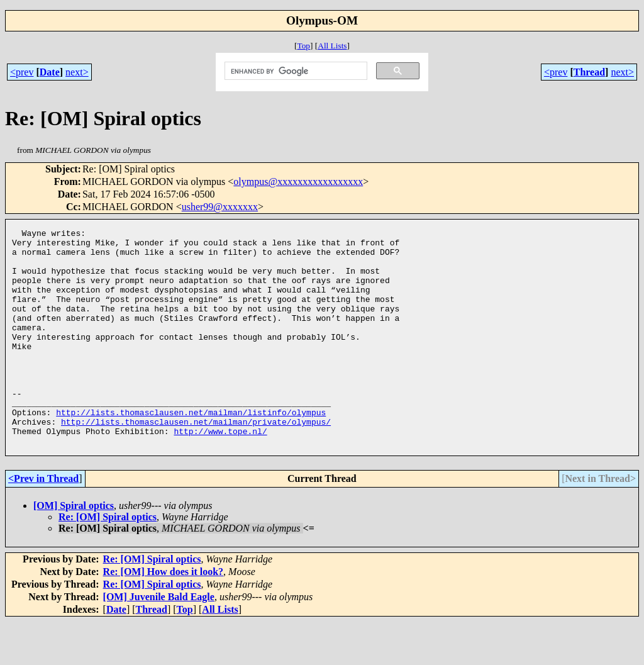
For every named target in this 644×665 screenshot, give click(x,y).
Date (50, 72)
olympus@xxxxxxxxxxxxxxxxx (298, 182)
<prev (22, 72)
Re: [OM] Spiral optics (108, 560)
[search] (295, 71)
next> (77, 72)
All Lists (332, 46)
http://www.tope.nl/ (220, 472)
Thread (589, 72)
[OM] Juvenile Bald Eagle (159, 640)
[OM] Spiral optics (74, 549)
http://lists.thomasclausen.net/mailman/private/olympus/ (196, 461)
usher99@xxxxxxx (220, 207)
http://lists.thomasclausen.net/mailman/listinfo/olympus (191, 450)
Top (303, 46)
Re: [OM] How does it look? (164, 615)
